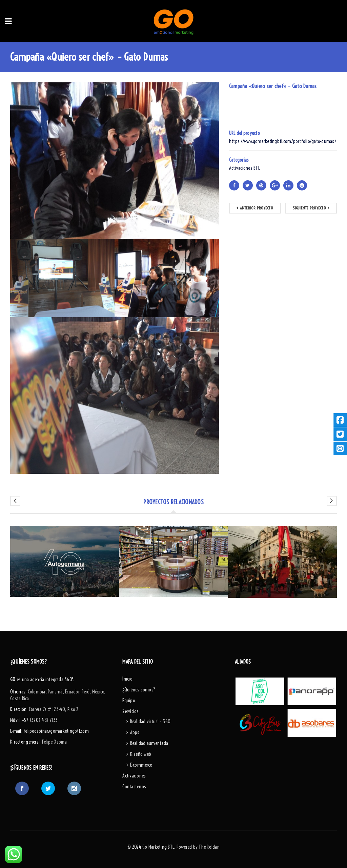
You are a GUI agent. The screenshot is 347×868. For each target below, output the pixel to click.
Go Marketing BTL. (159, 847)
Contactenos (134, 787)
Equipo (129, 701)
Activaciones (134, 776)
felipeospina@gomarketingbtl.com (56, 731)
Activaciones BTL (244, 168)
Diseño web (141, 754)
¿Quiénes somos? (139, 690)
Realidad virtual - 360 (150, 722)
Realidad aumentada (149, 743)
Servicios (130, 711)
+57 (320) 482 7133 (40, 720)
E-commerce (141, 765)
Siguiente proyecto (309, 208)
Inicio (127, 679)
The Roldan (209, 847)
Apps (135, 732)
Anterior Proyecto (257, 208)
